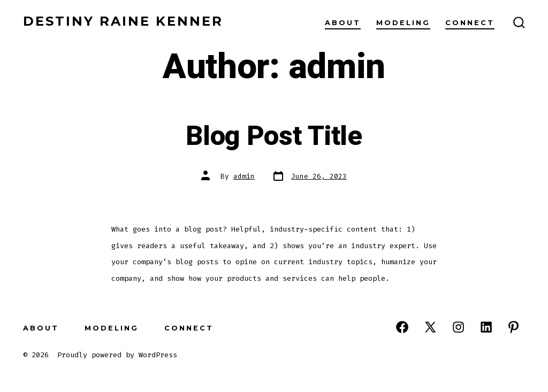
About (343, 23)
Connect (470, 23)
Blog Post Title (274, 136)
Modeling (403, 23)
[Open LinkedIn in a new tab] (486, 327)
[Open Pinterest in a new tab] (513, 327)
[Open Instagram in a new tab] (458, 327)
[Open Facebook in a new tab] (402, 327)
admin (244, 176)
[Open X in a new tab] (430, 327)
